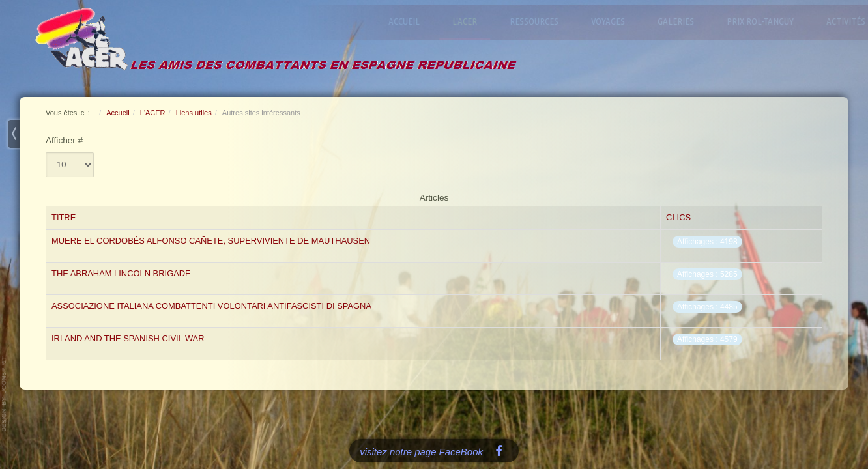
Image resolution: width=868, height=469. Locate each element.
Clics (678, 217)
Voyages (611, 21)
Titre (64, 217)
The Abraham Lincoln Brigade (121, 273)
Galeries (679, 21)
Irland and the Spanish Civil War (128, 338)
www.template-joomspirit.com (5, 394)
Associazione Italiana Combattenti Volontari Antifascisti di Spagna (211, 306)
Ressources (537, 21)
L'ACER (468, 21)
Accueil (407, 21)
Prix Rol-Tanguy (763, 21)
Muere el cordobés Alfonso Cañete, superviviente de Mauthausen (211, 241)
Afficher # (64, 140)
